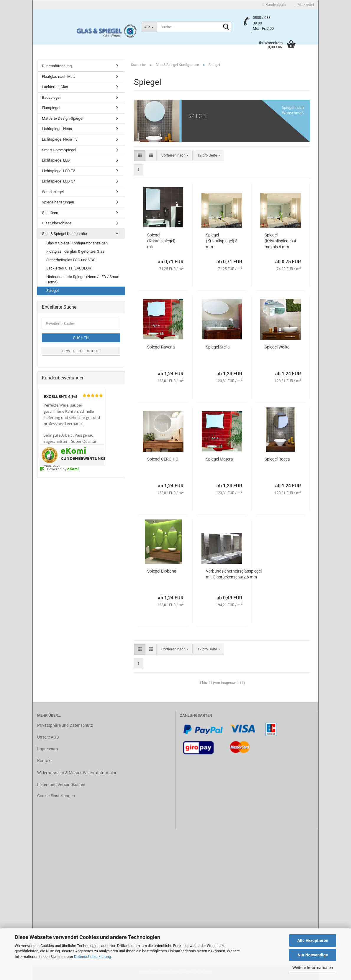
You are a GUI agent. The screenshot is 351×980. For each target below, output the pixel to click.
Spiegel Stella (218, 347)
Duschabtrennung (57, 66)
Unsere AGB (48, 737)
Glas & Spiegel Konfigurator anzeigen (77, 243)
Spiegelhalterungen (58, 202)
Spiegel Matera (219, 459)
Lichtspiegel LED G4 (59, 181)
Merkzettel (304, 5)
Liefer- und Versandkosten (61, 785)
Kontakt (45, 761)
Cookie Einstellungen (56, 796)
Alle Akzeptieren (313, 940)
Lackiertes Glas (55, 87)
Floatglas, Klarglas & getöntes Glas (75, 251)
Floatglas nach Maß (58, 77)
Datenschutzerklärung (92, 957)
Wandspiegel (53, 192)
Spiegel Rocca (277, 459)
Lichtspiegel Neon (57, 129)
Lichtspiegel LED (56, 160)
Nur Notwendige (313, 955)
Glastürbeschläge (57, 223)
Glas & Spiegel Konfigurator (65, 234)
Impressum (47, 749)
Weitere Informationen (313, 968)
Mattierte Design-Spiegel (63, 118)
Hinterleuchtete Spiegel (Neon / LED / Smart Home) (83, 279)
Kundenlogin (274, 5)
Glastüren (50, 213)
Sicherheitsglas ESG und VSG (71, 260)
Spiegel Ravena (161, 347)
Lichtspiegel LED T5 (59, 171)
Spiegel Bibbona (162, 571)
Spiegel (53, 291)
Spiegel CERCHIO (163, 459)
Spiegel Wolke (277, 347)
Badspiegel (51, 97)
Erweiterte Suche (81, 351)
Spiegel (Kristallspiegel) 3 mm (222, 241)
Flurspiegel (51, 108)
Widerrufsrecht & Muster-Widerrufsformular (77, 773)
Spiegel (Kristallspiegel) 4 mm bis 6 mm (280, 241)
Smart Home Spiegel (59, 150)
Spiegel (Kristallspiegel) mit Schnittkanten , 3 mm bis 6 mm (163, 241)
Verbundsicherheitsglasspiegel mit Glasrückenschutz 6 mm (234, 574)
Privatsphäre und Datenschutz (65, 725)
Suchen (81, 338)
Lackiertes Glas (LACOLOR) (69, 268)
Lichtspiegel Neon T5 (60, 139)
